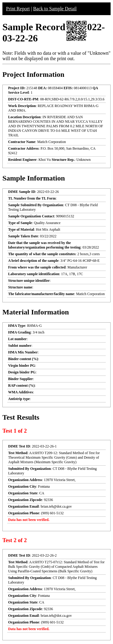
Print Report (18, 9)
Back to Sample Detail (55, 9)
